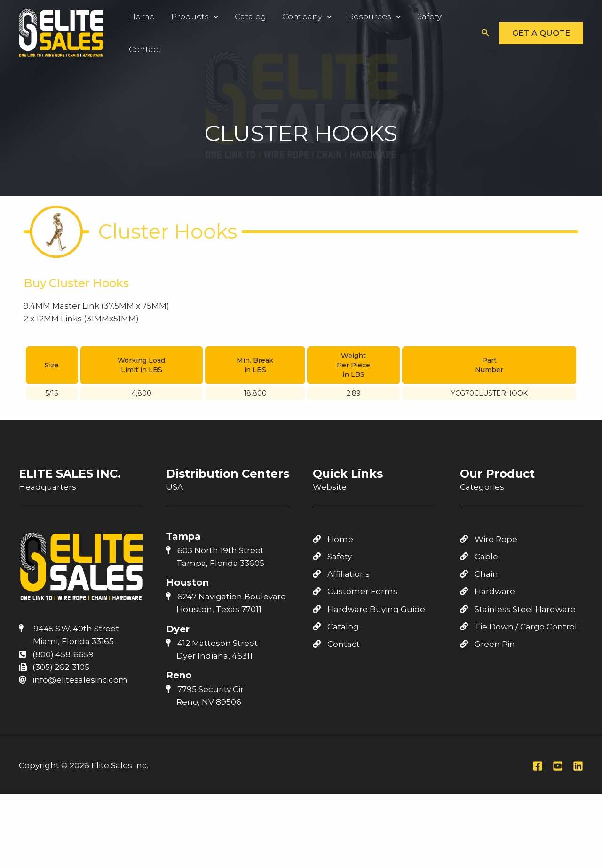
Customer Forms (355, 591)
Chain (479, 574)
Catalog (242, 16)
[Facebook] (538, 766)
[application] (208, 16)
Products (190, 16)
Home (140, 16)
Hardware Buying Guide (369, 609)
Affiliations (341, 574)
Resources (359, 16)
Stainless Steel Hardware (518, 609)
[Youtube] (558, 766)
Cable (479, 557)
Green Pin (487, 644)
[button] (485, 33)
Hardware (487, 591)
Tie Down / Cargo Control (519, 627)
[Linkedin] (578, 766)
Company (295, 16)
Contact (144, 49)
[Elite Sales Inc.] (61, 32)
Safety (410, 16)
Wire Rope (489, 539)
